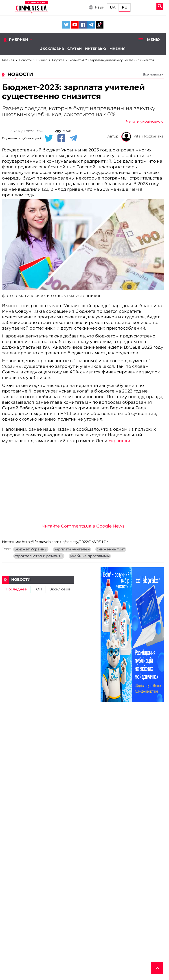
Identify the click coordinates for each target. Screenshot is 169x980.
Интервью (96, 49)
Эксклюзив (52, 49)
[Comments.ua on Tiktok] (100, 25)
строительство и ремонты (39, 556)
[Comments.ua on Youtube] (75, 25)
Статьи (75, 49)
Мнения (117, 49)
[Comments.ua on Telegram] (91, 25)
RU (125, 7)
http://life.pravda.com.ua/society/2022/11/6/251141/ (65, 542)
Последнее (16, 589)
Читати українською (145, 122)
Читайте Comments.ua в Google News (83, 526)
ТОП (38, 589)
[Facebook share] (61, 138)
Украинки (119, 441)
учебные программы (90, 556)
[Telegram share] (73, 138)
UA (113, 8)
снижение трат (111, 549)
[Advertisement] (83, 485)
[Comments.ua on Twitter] (66, 25)
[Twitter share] (49, 138)
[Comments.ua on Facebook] (83, 25)
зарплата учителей (72, 549)
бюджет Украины (31, 549)
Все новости (153, 74)
